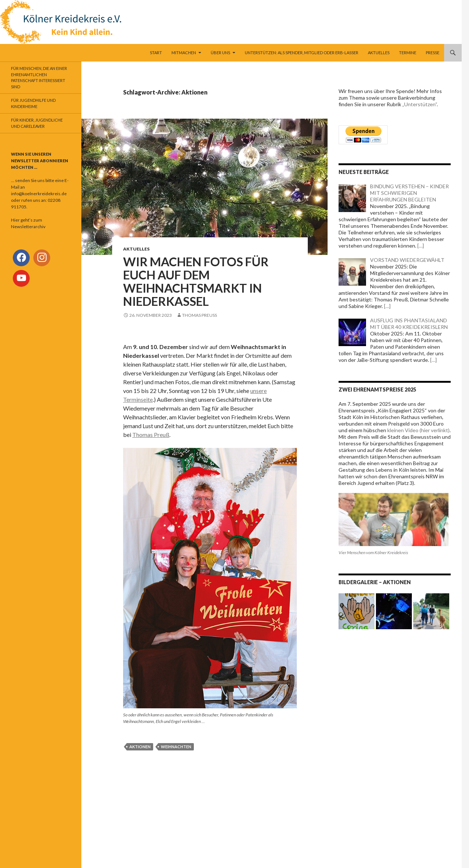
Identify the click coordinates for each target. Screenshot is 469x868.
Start (156, 53)
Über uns (220, 53)
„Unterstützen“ (420, 104)
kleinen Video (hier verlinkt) (418, 430)
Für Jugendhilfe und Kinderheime (33, 103)
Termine (408, 53)
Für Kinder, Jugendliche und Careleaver (37, 123)
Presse (433, 53)
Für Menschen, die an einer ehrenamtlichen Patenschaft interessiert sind (39, 77)
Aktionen (140, 747)
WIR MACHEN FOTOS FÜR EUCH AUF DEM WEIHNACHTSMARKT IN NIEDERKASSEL (196, 281)
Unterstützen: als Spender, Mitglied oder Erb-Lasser (302, 53)
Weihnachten (176, 747)
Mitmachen (184, 53)
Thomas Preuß (200, 315)
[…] (420, 246)
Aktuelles (379, 53)
